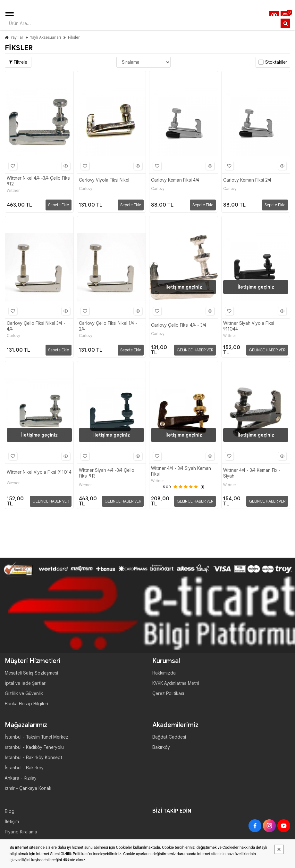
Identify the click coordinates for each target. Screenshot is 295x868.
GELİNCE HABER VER (195, 350)
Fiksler (74, 37)
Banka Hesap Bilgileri (26, 704)
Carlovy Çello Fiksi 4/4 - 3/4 (179, 325)
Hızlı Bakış (65, 166)
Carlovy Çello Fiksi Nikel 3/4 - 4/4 (36, 326)
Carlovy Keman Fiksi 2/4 (247, 180)
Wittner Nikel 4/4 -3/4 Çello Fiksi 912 (39, 181)
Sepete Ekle (59, 205)
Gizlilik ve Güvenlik (24, 693)
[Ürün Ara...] (285, 23)
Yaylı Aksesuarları (46, 37)
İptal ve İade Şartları (26, 683)
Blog (10, 811)
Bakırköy (161, 747)
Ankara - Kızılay (21, 778)
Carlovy (86, 189)
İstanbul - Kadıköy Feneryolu (34, 747)
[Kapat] (279, 849)
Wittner (13, 191)
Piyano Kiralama (21, 832)
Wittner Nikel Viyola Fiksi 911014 (39, 472)
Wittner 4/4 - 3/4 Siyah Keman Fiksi (181, 471)
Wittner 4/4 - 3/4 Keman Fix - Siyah (252, 473)
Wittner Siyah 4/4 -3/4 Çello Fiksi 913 (107, 473)
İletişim (12, 822)
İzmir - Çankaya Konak (28, 788)
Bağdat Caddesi (169, 737)
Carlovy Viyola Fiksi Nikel (104, 180)
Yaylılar (17, 37)
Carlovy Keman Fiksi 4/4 (175, 180)
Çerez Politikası (168, 693)
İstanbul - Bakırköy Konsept (34, 757)
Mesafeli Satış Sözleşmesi (31, 673)
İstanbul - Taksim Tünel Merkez (37, 737)
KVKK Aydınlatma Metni (176, 683)
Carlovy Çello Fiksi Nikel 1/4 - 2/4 (108, 326)
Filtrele (18, 62)
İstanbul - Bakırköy (24, 768)
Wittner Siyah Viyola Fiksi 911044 (249, 326)
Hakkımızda (164, 673)
